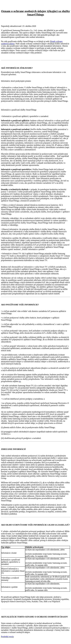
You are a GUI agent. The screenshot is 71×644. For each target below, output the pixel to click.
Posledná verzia (7, 637)
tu (20, 381)
